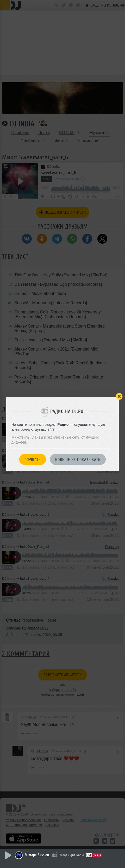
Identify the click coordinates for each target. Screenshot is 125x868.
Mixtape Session (37, 855)
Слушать (33, 459)
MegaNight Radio (72, 855)
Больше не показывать (78, 459)
